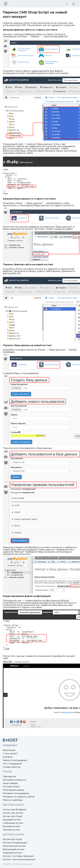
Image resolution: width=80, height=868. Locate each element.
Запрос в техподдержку (15, 760)
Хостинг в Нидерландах (15, 843)
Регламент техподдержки (16, 793)
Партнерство (9, 777)
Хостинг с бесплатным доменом (19, 859)
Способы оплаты (11, 787)
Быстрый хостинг (11, 826)
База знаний (9, 750)
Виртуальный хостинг (14, 849)
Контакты (8, 757)
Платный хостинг (11, 830)
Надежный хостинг (12, 853)
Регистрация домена (13, 790)
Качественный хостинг (14, 846)
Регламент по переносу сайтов (19, 797)
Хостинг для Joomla (13, 813)
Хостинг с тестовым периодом (18, 856)
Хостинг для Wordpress (14, 810)
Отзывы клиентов (12, 767)
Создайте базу (11, 373)
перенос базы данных (39, 144)
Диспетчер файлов (56, 36)
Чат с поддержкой (12, 764)
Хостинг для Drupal (12, 816)
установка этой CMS (14, 25)
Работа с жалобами (13, 800)
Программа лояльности (15, 780)
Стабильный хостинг (13, 823)
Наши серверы (10, 783)
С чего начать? (10, 754)
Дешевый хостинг (12, 820)
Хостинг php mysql (12, 839)
